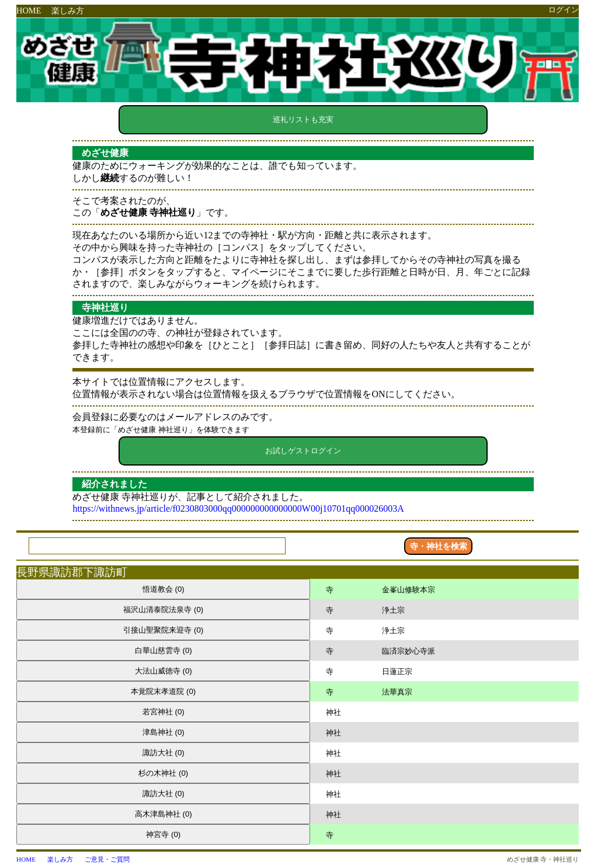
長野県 (33, 572)
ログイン (564, 10)
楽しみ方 (68, 11)
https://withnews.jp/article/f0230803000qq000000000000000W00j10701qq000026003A (238, 508)
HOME (29, 11)
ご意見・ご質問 (107, 859)
